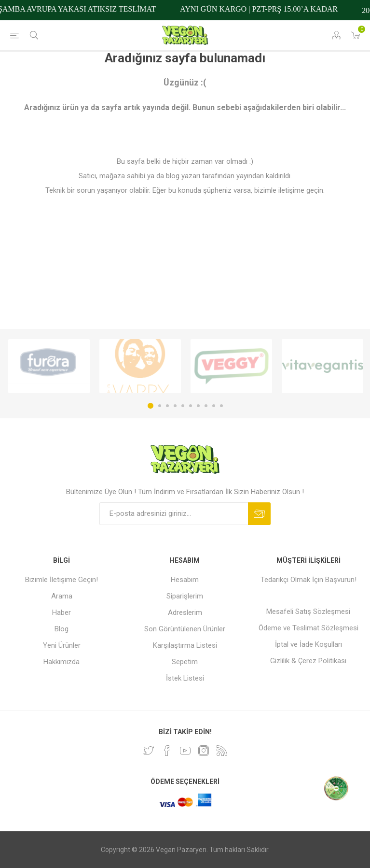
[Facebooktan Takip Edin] (167, 751)
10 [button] (221, 406)
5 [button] (183, 406)
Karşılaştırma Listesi (185, 645)
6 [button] (191, 406)
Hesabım (185, 580)
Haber (62, 612)
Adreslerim (185, 612)
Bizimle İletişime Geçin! (62, 580)
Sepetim (185, 662)
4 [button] (175, 406)
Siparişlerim (185, 596)
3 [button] (167, 406)
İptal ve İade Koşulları (308, 644)
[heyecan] (149, 751)
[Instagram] (204, 751)
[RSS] (222, 751)
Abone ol (259, 514)
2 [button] (160, 406)
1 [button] (151, 406)
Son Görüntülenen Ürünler (185, 629)
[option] (49, 366)
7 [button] (198, 406)
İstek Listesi (185, 678)
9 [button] (214, 406)
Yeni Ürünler (62, 645)
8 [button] (206, 406)
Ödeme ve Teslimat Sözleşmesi (308, 628)
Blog (62, 629)
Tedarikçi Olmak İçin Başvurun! (308, 580)
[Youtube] (185, 751)
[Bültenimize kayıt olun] (174, 514)
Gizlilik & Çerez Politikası (308, 661)
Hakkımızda (62, 662)
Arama (62, 596)
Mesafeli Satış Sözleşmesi (308, 612)
